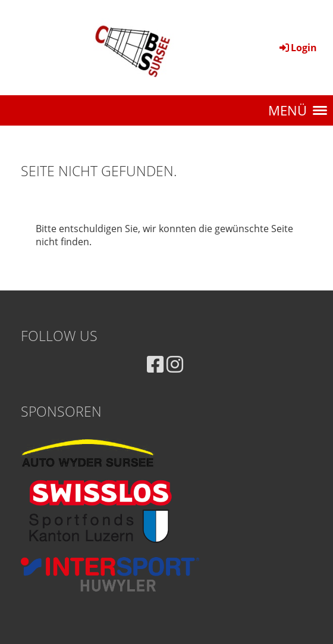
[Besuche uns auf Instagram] (175, 364)
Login (297, 48)
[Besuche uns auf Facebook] (155, 364)
